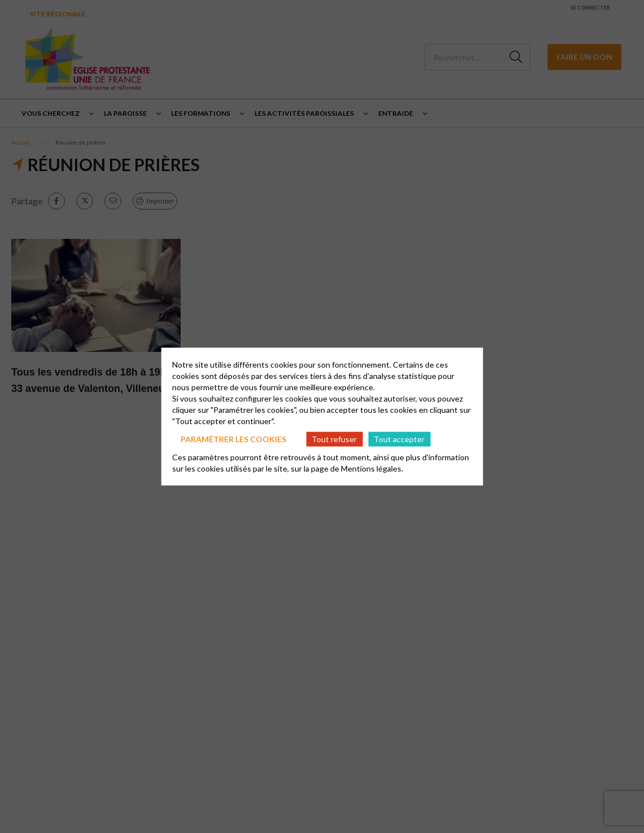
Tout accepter (399, 439)
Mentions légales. (372, 468)
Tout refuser (334, 439)
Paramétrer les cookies (233, 439)
